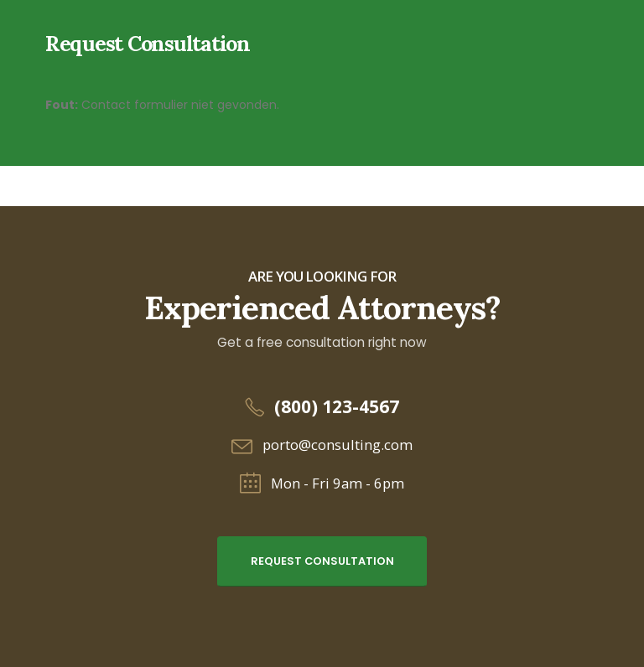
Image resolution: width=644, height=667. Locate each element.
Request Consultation (322, 561)
